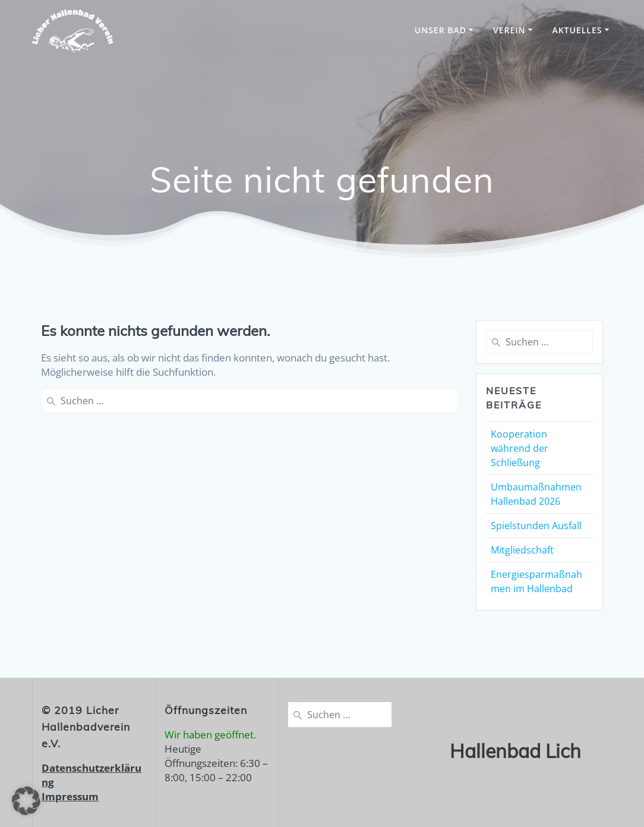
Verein (509, 30)
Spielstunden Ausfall (536, 526)
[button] (26, 801)
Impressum (70, 796)
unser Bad (441, 30)
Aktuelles (577, 30)
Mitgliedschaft (522, 550)
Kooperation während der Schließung (520, 448)
